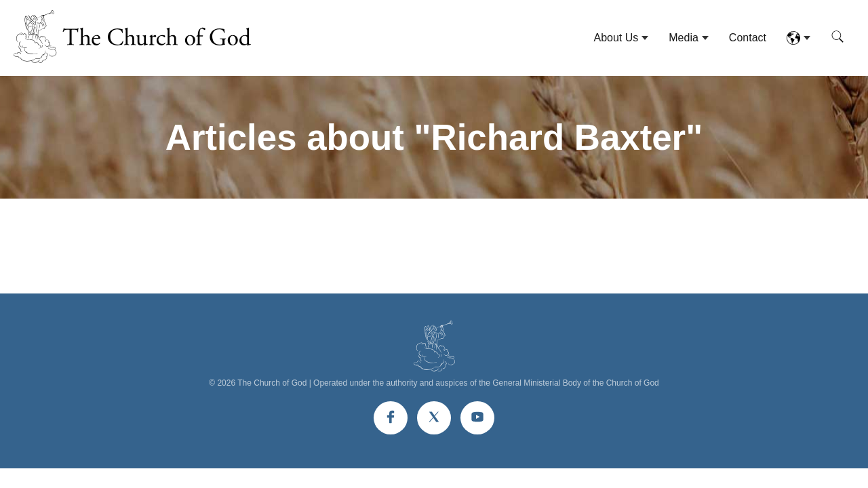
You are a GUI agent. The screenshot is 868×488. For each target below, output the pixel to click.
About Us (616, 38)
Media (684, 38)
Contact (748, 38)
